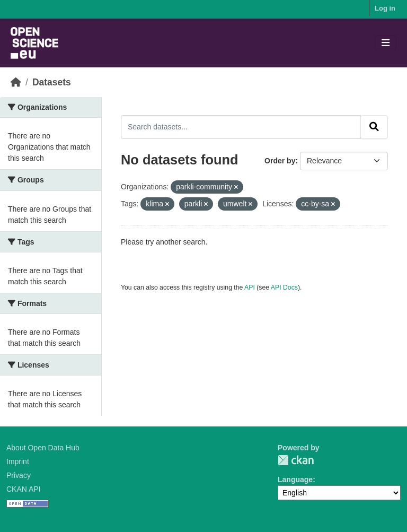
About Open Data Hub (43, 448)
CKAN (296, 460)
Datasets (52, 82)
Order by (280, 161)
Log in (385, 8)
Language (295, 479)
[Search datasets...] (241, 127)
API (250, 287)
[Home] (16, 82)
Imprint (18, 461)
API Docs (284, 287)
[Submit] (374, 127)
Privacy (19, 475)
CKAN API (24, 489)
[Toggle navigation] (386, 43)
